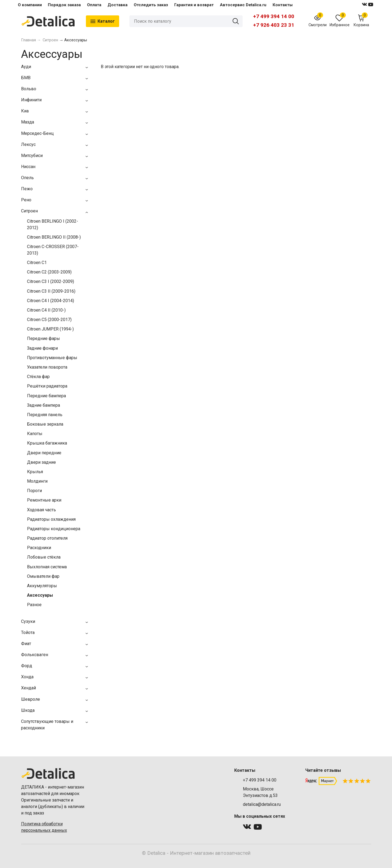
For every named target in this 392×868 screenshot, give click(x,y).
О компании (30, 5)
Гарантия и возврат (194, 5)
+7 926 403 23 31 (274, 25)
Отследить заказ (151, 5)
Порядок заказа (64, 5)
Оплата (94, 5)
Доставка (118, 5)
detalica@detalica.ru (262, 804)
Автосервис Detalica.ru (243, 5)
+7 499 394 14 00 (274, 16)
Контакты (283, 5)
